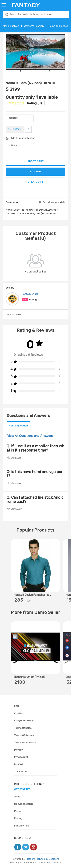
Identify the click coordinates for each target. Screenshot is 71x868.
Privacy (18, 750)
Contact (19, 713)
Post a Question (18, 426)
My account (21, 757)
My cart (19, 764)
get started (22, 789)
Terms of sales (23, 728)
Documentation (23, 804)
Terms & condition (25, 742)
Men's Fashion (11, 26)
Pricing (18, 818)
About (18, 797)
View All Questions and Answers (30, 436)
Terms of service (24, 735)
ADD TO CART (35, 161)
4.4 (25, 300)
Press (18, 811)
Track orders (22, 771)
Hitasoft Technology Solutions (43, 859)
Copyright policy (24, 721)
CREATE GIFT (36, 182)
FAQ (17, 706)
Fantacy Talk (21, 826)
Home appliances (58, 26)
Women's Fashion (34, 26)
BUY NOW (35, 171)
